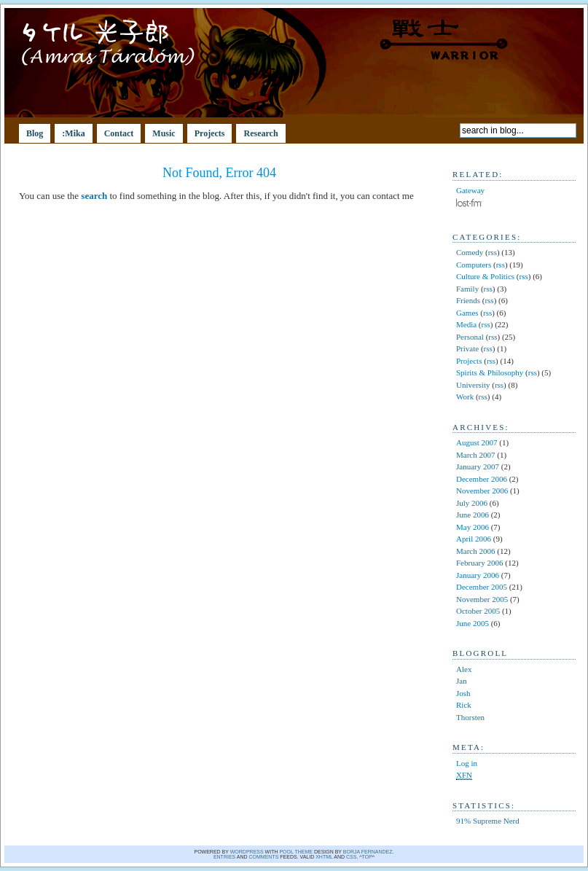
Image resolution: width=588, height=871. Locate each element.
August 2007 (477, 442)
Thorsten (470, 717)
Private (467, 348)
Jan (462, 681)
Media (466, 324)
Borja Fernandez (368, 852)
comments (264, 857)
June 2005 (473, 623)
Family (467, 289)
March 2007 (475, 455)
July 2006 (472, 503)
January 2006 (478, 575)
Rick (464, 705)
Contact (119, 133)
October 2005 (478, 611)
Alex (464, 669)
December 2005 (482, 587)
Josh (463, 693)
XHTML (324, 857)
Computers (474, 265)
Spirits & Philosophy (490, 372)
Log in (467, 763)
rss (493, 252)
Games (467, 313)
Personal (470, 337)
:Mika (73, 133)
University (473, 385)
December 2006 (482, 479)
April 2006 (474, 539)
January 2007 (478, 466)
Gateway (470, 190)
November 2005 (482, 599)
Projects (210, 133)
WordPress (247, 852)
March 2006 (475, 551)
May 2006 (473, 527)
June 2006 (473, 515)
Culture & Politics (485, 276)
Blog (35, 133)
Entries (224, 857)
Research (260, 133)
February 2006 (479, 563)
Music (164, 133)
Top (367, 857)
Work (465, 397)
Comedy (470, 252)
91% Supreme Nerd (488, 821)
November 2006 (482, 491)
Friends (468, 300)
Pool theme (296, 852)
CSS (351, 857)
